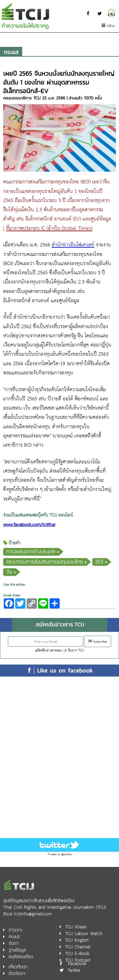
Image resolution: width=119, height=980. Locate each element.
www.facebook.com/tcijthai (29, 525)
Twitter (74, 970)
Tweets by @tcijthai (60, 854)
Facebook (77, 964)
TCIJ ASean (76, 927)
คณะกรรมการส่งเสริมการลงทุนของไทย (45, 562)
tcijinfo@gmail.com (33, 914)
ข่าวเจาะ (15, 930)
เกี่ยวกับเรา (18, 967)
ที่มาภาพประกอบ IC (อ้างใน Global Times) (49, 229)
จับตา (13, 943)
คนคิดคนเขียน (21, 957)
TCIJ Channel (78, 947)
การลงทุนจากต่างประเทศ (31, 552)
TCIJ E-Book (77, 954)
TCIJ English (77, 940)
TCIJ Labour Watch (84, 934)
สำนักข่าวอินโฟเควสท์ (73, 245)
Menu (108, 26)
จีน (9, 572)
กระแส (11, 52)
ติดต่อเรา (17, 974)
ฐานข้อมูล (17, 950)
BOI (99, 562)
